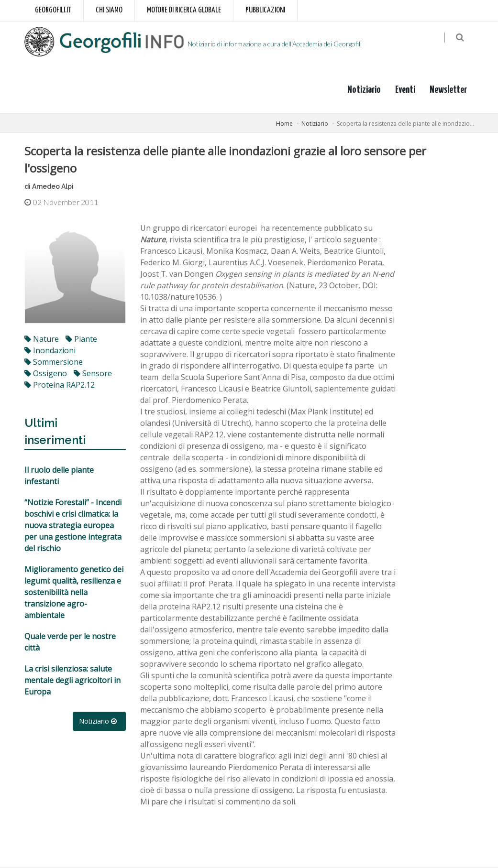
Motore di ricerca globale (184, 10)
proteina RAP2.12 (60, 386)
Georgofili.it (53, 10)
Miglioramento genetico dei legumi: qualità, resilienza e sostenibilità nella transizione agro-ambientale (74, 593)
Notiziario (364, 90)
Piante (81, 340)
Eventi (405, 90)
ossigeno (46, 374)
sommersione (54, 363)
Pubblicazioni (265, 10)
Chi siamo (109, 10)
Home (284, 124)
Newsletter (448, 90)
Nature (42, 340)
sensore (93, 374)
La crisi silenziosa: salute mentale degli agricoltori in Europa (72, 681)
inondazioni (50, 351)
